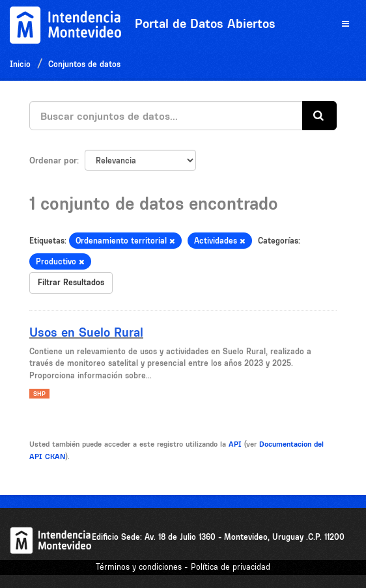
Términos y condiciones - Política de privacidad (183, 567)
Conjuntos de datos (84, 64)
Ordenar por (53, 160)
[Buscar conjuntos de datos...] (166, 116)
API (235, 444)
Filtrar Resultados (71, 282)
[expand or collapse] (345, 24)
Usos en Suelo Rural (86, 332)
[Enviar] (319, 116)
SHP (39, 394)
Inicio (20, 64)
